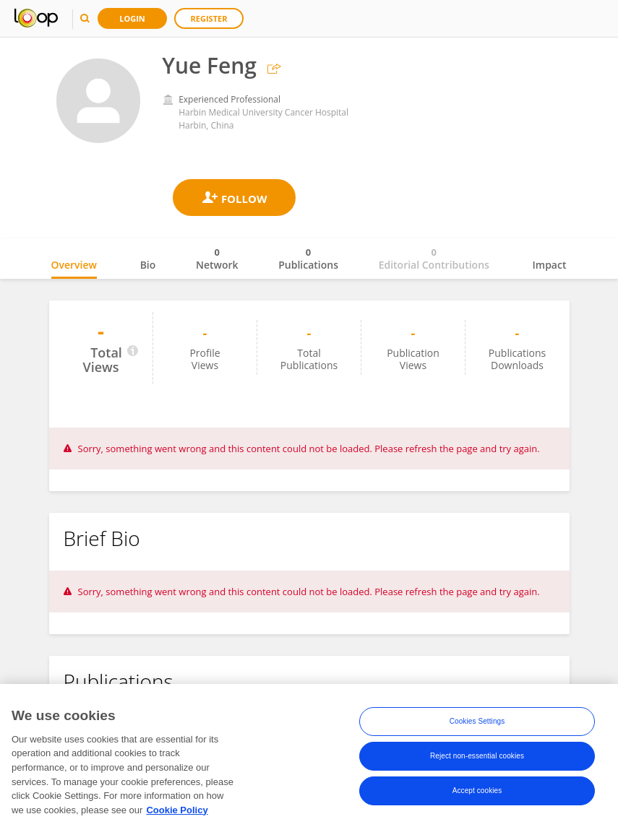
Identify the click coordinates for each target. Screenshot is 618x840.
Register (209, 18)
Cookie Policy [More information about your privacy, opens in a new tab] (177, 811)
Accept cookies (477, 791)
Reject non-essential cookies (477, 757)
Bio (148, 265)
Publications (308, 259)
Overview (74, 265)
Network (217, 259)
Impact (550, 265)
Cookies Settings (477, 722)
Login (132, 18)
